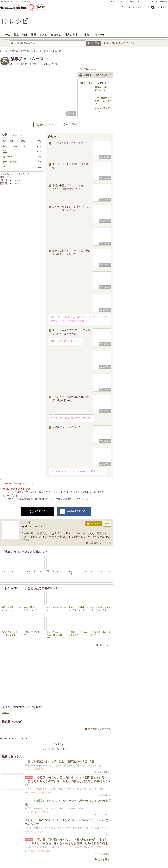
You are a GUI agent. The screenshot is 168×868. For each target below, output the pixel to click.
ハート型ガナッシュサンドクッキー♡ (34, 602)
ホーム (7, 35)
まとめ (43, 35)
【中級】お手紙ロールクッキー (101, 626)
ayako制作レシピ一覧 (100, 543)
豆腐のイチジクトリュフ (34, 626)
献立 (16, 35)
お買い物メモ (103, 75)
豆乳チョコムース (57, 564)
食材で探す (112, 43)
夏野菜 (37, 769)
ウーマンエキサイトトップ (135, 7)
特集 (25, 35)
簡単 (34, 35)
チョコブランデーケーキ (57, 602)
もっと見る (105, 645)
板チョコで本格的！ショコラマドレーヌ (79, 602)
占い (140, 2)
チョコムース (12, 564)
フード (34, 812)
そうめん (42, 832)
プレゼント (149, 2)
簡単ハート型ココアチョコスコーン (12, 602)
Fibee (27, 812)
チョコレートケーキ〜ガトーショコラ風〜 (101, 602)
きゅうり (29, 769)
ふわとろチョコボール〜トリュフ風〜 (12, 626)
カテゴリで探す (129, 43)
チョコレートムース (34, 564)
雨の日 (49, 851)
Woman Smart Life (102, 815)
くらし (121, 2)
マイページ (99, 35)
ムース (26, 174)
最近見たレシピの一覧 (100, 729)
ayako (94, 69)
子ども (33, 832)
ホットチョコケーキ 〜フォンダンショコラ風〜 (57, 628)
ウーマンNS (43, 812)
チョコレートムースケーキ (79, 565)
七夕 (27, 832)
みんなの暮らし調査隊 (35, 792)
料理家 (85, 35)
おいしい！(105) (48, 124)
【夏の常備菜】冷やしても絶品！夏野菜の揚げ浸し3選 (60, 761)
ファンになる (94, 524)
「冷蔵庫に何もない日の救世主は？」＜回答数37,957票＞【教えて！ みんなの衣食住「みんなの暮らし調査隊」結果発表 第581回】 (68, 781)
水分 (44, 769)
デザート (11, 177)
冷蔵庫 (49, 792)
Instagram (37, 526)
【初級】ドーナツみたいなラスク (79, 626)
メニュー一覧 (161, 2)
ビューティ (131, 2)
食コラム (56, 35)
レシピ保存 (71, 124)
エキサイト (161, 7)
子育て (114, 2)
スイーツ (16, 174)
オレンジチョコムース (101, 564)
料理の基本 (71, 35)
